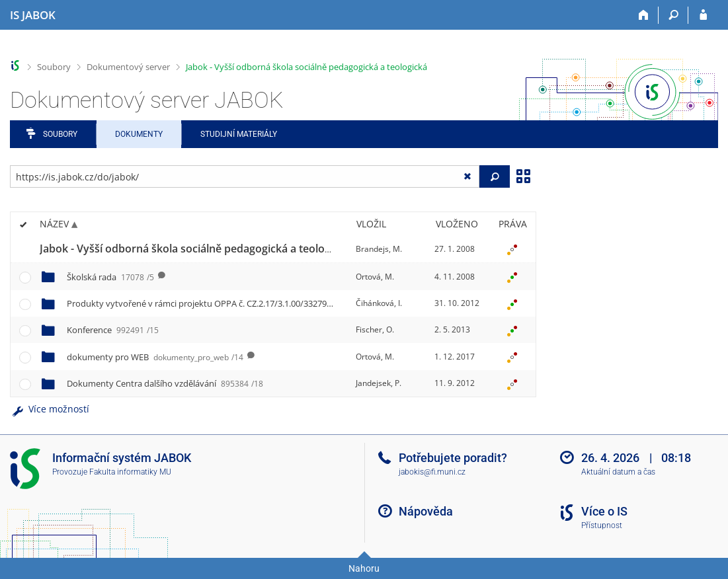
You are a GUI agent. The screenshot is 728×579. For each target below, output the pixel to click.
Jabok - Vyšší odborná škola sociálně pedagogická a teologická (306, 67)
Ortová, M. (375, 277)
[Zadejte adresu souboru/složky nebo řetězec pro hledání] (245, 176)
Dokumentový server (128, 67)
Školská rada (110, 277)
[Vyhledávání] (673, 15)
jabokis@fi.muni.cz (432, 472)
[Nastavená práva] (512, 249)
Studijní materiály (239, 134)
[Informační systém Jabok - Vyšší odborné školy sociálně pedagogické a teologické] (33, 15)
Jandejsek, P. (379, 383)
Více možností (50, 409)
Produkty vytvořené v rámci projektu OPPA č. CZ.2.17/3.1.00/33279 (218, 303)
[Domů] (644, 15)
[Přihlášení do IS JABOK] (703, 15)
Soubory (54, 67)
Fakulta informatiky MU (130, 472)
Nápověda (426, 511)
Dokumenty (139, 134)
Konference (113, 330)
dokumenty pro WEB (155, 357)
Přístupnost (602, 525)
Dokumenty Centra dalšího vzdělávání (165, 383)
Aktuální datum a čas (618, 472)
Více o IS (604, 511)
